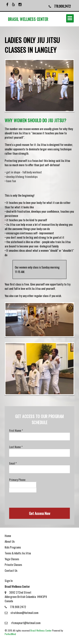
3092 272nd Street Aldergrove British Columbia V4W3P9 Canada (26, 597)
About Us (10, 541)
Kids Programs (13, 547)
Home (8, 536)
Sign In (9, 581)
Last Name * (16, 447)
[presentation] (39, 500)
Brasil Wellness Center (41, 630)
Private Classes (13, 565)
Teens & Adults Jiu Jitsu (18, 553)
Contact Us (11, 570)
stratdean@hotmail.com (22, 613)
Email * (13, 463)
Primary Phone (17, 480)
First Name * (16, 430)
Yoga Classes (12, 559)
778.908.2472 (15, 607)
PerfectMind (10, 634)
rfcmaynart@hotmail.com (23, 623)
